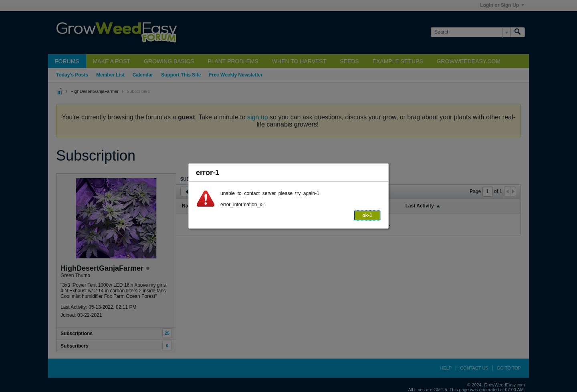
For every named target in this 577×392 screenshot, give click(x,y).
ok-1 (367, 215)
